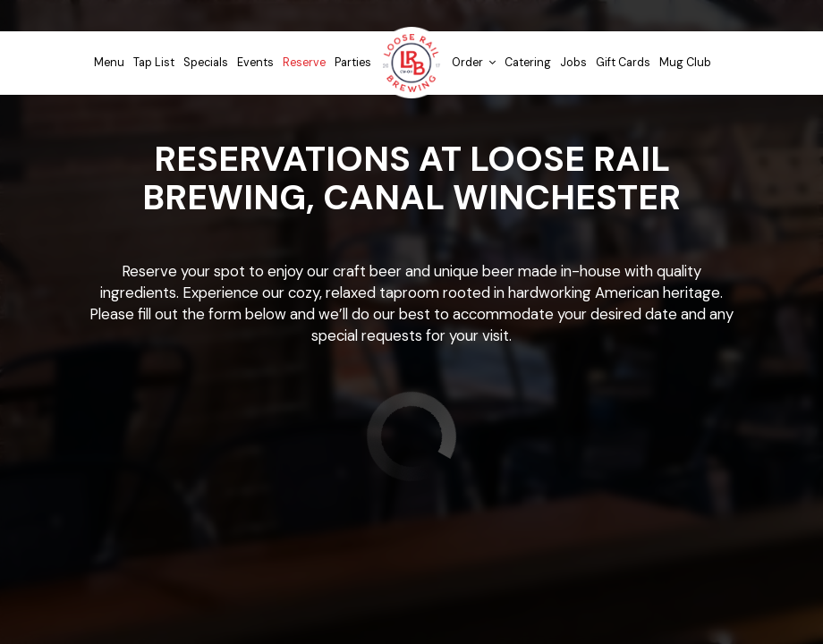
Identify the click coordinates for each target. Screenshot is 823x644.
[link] (411, 63)
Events (255, 63)
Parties (353, 63)
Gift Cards (623, 63)
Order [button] (474, 63)
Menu (109, 63)
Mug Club (685, 63)
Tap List (154, 63)
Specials (206, 63)
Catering (528, 63)
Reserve (304, 63)
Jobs (573, 63)
